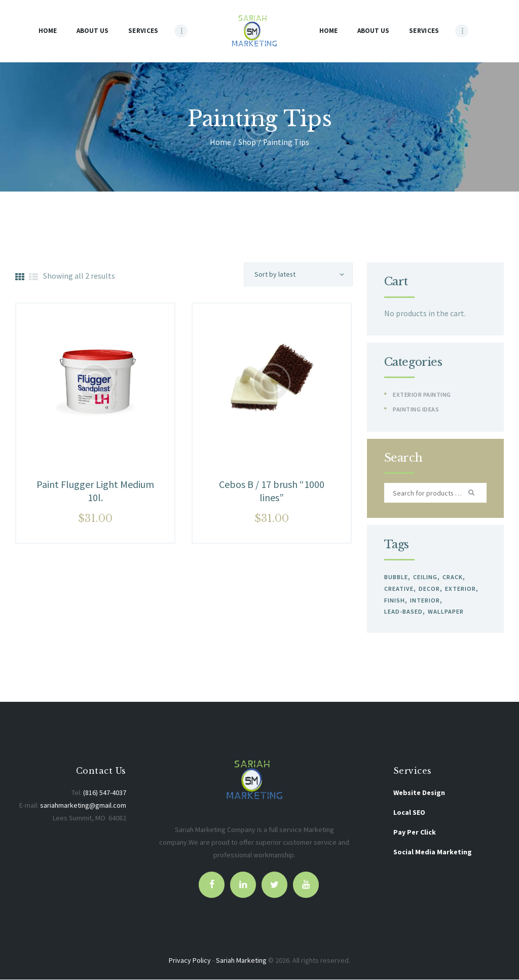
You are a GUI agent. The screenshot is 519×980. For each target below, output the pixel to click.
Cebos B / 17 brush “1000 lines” (272, 491)
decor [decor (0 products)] (429, 589)
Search (472, 493)
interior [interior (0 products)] (424, 600)
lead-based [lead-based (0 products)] (403, 611)
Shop (247, 142)
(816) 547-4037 (105, 793)
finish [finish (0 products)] (395, 600)
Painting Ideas (416, 409)
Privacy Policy (190, 960)
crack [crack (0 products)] (452, 577)
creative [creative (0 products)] (399, 589)
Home (220, 142)
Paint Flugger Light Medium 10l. (95, 491)
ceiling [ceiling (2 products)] (425, 577)
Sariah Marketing (241, 960)
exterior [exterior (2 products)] (459, 589)
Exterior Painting (422, 394)
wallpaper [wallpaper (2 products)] (445, 611)
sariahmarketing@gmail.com (83, 805)
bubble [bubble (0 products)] (396, 577)
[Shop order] (298, 275)
